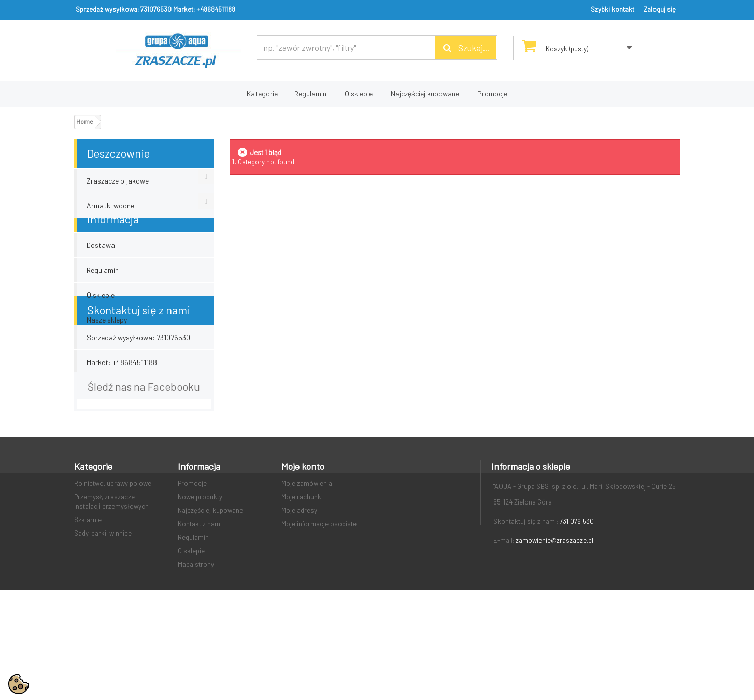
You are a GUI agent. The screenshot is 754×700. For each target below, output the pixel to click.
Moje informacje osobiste (319, 599)
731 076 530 (577, 596)
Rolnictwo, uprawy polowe (113, 558)
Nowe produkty (200, 572)
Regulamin (310, 94)
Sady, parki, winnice (103, 608)
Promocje (492, 94)
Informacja (113, 230)
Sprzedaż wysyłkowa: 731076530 (124, 9)
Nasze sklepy (107, 331)
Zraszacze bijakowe (118, 181)
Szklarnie (88, 595)
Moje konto (303, 541)
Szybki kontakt (613, 9)
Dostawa (101, 256)
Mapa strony (196, 639)
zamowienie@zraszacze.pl (554, 615)
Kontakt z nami (200, 599)
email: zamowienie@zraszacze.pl (137, 435)
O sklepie (359, 94)
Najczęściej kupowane (425, 94)
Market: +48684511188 (204, 9)
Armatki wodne (110, 206)
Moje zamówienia (307, 558)
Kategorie (262, 94)
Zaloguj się (660, 9)
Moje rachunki (302, 572)
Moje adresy (299, 585)
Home (85, 121)
